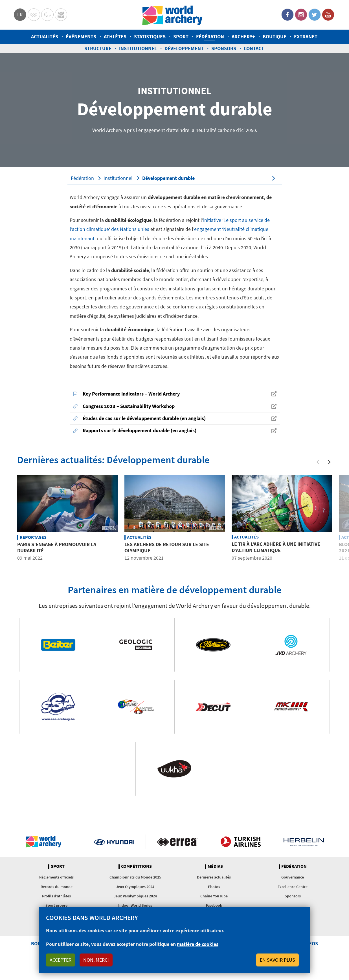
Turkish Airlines (241, 842)
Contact (254, 48)
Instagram (301, 15)
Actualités (45, 37)
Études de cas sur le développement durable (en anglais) (144, 418)
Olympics (34, 15)
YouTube (328, 15)
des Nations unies (130, 229)
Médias (215, 866)
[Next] (329, 462)
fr (20, 15)
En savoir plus (277, 960)
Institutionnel (138, 48)
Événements (81, 37)
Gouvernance (293, 877)
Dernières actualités (214, 877)
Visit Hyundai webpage (114, 842)
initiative (213, 220)
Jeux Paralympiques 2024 (135, 896)
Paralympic (47, 15)
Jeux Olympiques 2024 (135, 887)
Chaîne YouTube (214, 896)
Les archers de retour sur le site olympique (167, 547)
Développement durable (168, 178)
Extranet (306, 37)
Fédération (210, 37)
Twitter (315, 15)
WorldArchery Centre (61, 15)
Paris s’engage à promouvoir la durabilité (57, 547)
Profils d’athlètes (56, 896)
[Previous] (318, 462)
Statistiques (150, 37)
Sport (181, 37)
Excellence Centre (293, 887)
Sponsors (224, 48)
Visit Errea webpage (177, 842)
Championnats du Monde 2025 (135, 877)
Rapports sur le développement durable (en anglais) (140, 430)
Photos (214, 887)
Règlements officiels (56, 877)
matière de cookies (198, 944)
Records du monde (57, 887)
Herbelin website (304, 842)
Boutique (275, 37)
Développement (184, 48)
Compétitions (136, 866)
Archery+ (243, 37)
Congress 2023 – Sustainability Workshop (129, 406)
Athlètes (115, 37)
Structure (98, 48)
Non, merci (96, 960)
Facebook (287, 15)
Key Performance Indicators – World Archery (131, 394)
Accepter (61, 960)
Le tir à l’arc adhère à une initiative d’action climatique (276, 547)
